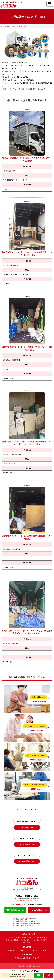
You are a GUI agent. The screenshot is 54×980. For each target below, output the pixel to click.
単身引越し (12, 950)
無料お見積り (27, 943)
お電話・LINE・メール (9, 89)
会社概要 (44, 940)
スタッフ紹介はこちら (27, 844)
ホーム (8, 937)
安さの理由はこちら (27, 827)
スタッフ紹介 (35, 940)
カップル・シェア (23, 950)
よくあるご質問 (24, 940)
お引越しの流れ (42, 937)
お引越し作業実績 (12, 940)
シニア (32, 950)
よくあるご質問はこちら (27, 861)
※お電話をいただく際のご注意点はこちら (27, 900)
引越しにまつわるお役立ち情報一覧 (27, 958)
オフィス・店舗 (41, 950)
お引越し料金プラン (29, 937)
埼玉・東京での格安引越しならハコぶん (29, 966)
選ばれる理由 (16, 937)
